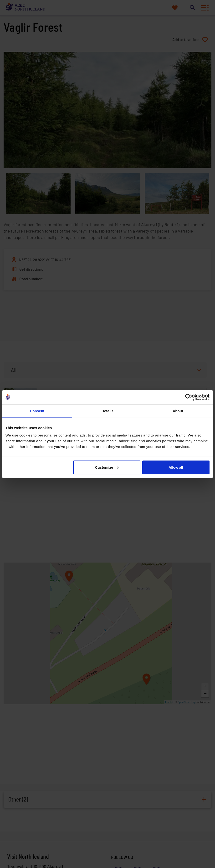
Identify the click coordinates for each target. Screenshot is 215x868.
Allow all (176, 467)
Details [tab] (107, 411)
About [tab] (178, 411)
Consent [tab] (37, 411)
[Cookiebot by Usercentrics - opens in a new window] (189, 397)
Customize (107, 467)
